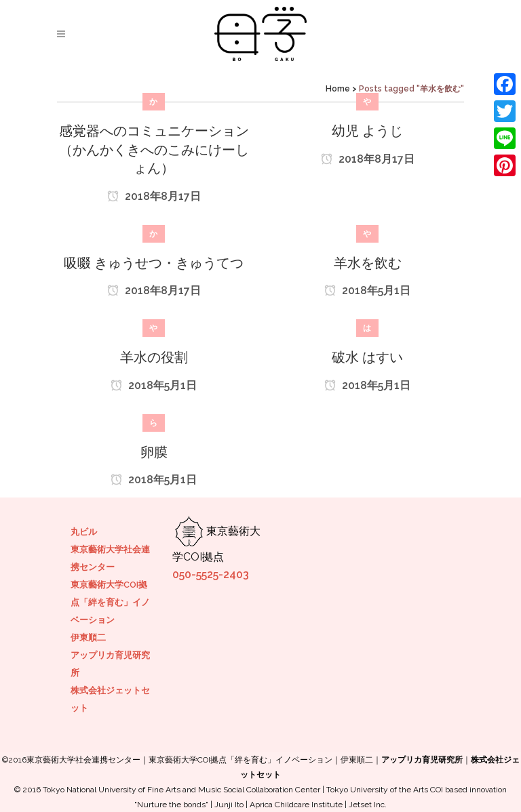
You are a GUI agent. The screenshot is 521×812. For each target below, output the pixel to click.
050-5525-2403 (211, 574)
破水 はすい (367, 357)
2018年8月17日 (154, 196)
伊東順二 (88, 637)
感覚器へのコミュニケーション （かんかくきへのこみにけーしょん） (154, 149)
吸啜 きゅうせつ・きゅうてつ (154, 263)
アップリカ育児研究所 (422, 760)
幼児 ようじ (367, 131)
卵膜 (154, 452)
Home (338, 89)
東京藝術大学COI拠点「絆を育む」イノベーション (110, 602)
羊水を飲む (368, 263)
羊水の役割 (154, 357)
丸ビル (84, 532)
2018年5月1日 (367, 290)
